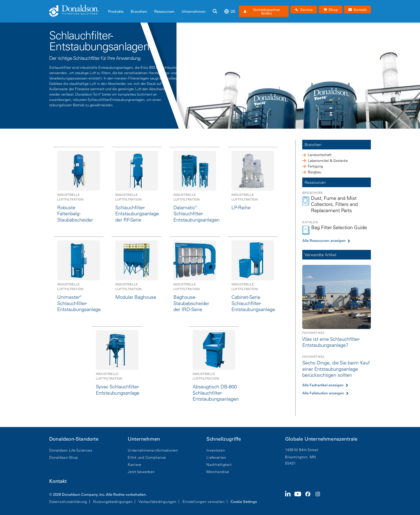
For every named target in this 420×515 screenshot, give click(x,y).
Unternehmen (194, 11)
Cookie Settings (244, 502)
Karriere (135, 465)
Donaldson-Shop (64, 457)
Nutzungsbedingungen (113, 502)
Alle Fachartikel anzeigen (323, 385)
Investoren (216, 450)
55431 (291, 463)
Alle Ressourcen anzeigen (324, 241)
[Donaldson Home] (77, 11)
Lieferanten (216, 457)
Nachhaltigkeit (219, 465)
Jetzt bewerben (141, 472)
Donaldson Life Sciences (71, 450)
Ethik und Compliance (147, 457)
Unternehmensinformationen (153, 450)
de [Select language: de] (230, 11)
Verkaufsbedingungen (157, 502)
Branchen (139, 11)
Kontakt (58, 481)
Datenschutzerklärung (68, 502)
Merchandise (218, 472)
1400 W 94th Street (302, 450)
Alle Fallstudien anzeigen (323, 393)
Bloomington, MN (300, 457)
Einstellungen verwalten (204, 502)
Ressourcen (165, 11)
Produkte (116, 11)
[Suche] (215, 11)
